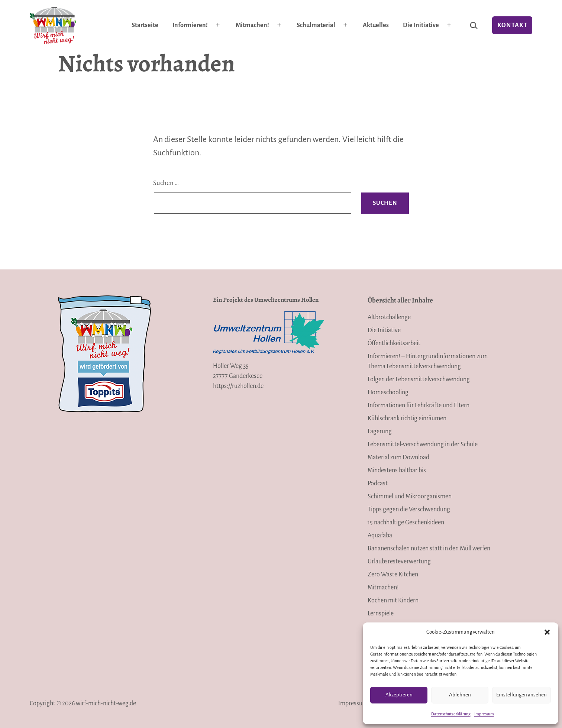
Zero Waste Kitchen (393, 575)
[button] (547, 632)
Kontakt (512, 25)
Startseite (145, 25)
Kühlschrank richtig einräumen (407, 418)
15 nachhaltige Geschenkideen (406, 522)
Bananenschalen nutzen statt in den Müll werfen (429, 549)
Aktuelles (376, 25)
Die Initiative (421, 25)
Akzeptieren (399, 695)
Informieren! (190, 25)
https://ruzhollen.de (238, 386)
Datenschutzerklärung (451, 714)
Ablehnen (460, 695)
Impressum (484, 714)
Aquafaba (380, 536)
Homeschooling (388, 392)
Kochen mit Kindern (393, 601)
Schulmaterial (316, 25)
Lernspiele (381, 614)
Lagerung (380, 431)
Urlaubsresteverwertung (399, 562)
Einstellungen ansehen (521, 695)
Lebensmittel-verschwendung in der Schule (423, 444)
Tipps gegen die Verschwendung (409, 509)
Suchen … (166, 183)
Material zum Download (398, 457)
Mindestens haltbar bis (397, 470)
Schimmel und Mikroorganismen (410, 496)
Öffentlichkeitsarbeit (394, 343)
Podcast (378, 483)
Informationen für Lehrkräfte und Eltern (419, 405)
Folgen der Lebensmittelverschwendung (419, 379)
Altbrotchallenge (389, 317)
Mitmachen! (252, 25)
